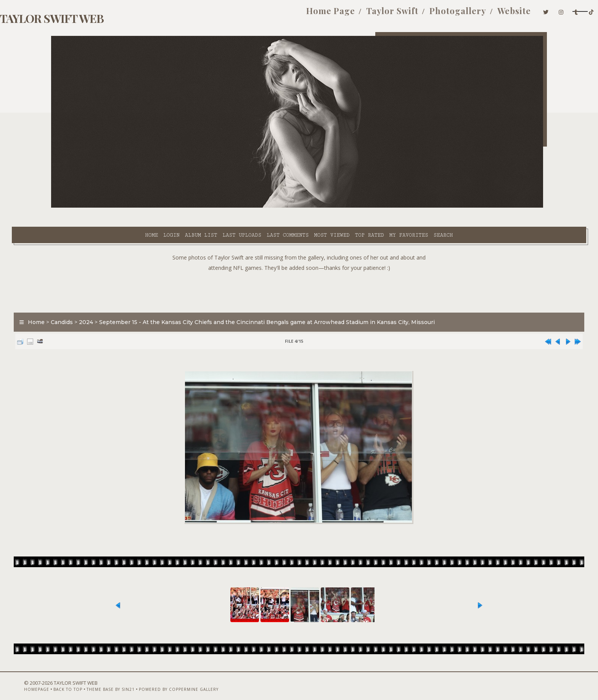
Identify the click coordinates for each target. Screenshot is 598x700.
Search (375, 206)
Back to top (95, 680)
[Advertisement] (299, 271)
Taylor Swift (311, 15)
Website (432, 15)
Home (83, 206)
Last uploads (174, 206)
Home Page (249, 15)
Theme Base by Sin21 (138, 680)
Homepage (64, 680)
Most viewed (263, 206)
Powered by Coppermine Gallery (206, 680)
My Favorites (340, 206)
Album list (133, 206)
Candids (101, 303)
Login (103, 206)
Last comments (219, 206)
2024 (125, 303)
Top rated (301, 206)
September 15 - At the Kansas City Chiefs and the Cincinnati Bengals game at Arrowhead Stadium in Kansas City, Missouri (306, 303)
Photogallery (376, 15)
